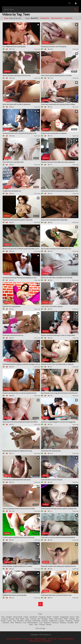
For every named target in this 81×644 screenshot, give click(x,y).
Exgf (36, 624)
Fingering (42, 617)
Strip (27, 619)
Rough (3, 621)
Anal (17, 619)
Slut (39, 619)
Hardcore (55, 623)
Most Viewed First (57, 18)
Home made (18, 617)
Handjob (70, 623)
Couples (56, 617)
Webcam (18, 623)
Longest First (68, 18)
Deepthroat (53, 621)
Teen (12, 623)
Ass (77, 619)
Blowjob (45, 619)
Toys (41, 623)
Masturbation (33, 623)
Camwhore (33, 617)
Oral (15, 621)
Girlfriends (36, 621)
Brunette (20, 621)
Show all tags (40, 628)
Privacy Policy (28, 639)
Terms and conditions (14, 639)
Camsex (33, 619)
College (72, 619)
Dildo (22, 619)
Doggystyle (64, 617)
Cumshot (6, 623)
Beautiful (47, 623)
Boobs (49, 617)
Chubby (77, 621)
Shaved (12, 619)
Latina (9, 621)
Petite (66, 619)
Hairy (31, 624)
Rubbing (63, 623)
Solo (25, 623)
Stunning (69, 621)
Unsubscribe (47, 641)
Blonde (49, 624)
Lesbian (61, 621)
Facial (72, 617)
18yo (77, 617)
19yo (3, 617)
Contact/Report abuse (66, 639)
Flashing (28, 621)
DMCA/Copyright (40, 639)
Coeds (26, 617)
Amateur (45, 621)
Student (9, 617)
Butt (76, 623)
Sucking (4, 619)
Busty (51, 619)
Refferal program (35, 641)
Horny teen (58, 619)
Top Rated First (45, 18)
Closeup (42, 624)
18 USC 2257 (52, 639)
